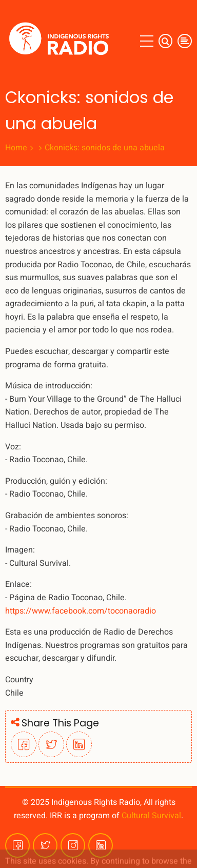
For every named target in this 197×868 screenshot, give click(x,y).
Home (16, 148)
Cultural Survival (151, 816)
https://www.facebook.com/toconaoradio (81, 611)
